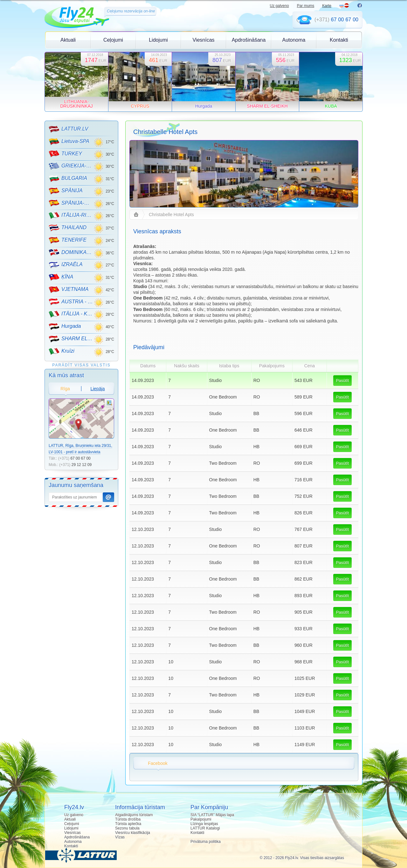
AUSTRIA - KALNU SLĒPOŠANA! (71, 302)
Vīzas (120, 837)
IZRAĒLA (66, 265)
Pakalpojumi (201, 819)
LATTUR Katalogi (205, 828)
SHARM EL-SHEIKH (71, 339)
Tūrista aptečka (128, 824)
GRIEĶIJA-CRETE (71, 166)
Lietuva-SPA (69, 142)
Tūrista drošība (128, 819)
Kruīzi (62, 351)
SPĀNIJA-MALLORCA (71, 203)
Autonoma (294, 40)
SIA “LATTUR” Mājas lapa (212, 815)
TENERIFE (68, 240)
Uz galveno (279, 6)
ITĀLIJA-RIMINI (71, 215)
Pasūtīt (342, 381)
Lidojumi (158, 40)
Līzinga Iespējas (204, 824)
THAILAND (68, 228)
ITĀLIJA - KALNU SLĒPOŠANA (71, 314)
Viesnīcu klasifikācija (133, 833)
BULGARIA (68, 179)
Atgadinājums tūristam (134, 815)
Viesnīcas (203, 40)
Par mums (306, 6)
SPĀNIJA (66, 191)
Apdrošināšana (249, 40)
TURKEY (65, 154)
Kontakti (339, 40)
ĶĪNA (61, 277)
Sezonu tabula (127, 828)
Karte (327, 6)
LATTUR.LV (68, 129)
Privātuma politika (206, 842)
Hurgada (65, 327)
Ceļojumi (113, 40)
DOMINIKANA (71, 252)
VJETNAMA (69, 290)
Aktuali (68, 40)
